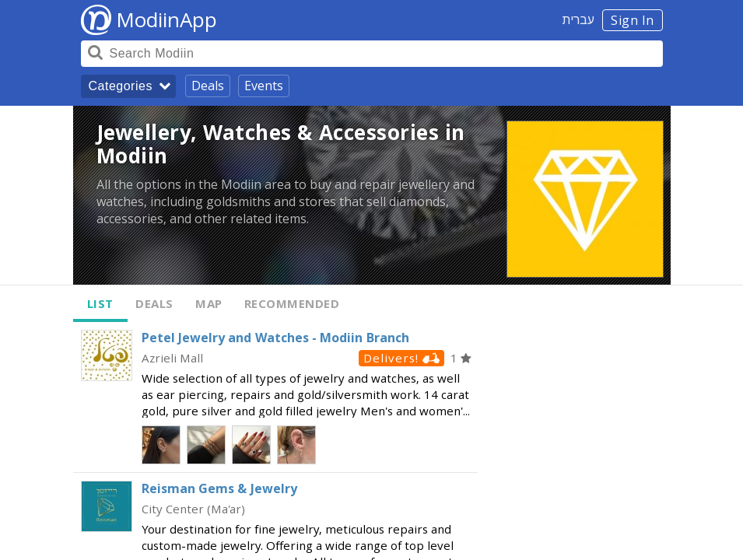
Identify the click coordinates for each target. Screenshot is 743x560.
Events (264, 86)
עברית (578, 19)
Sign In (633, 20)
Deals (208, 86)
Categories (121, 86)
